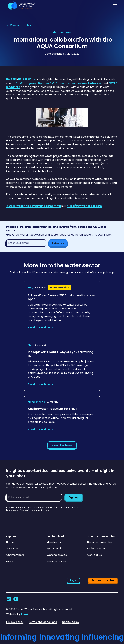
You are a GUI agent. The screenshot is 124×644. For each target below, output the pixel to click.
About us (12, 549)
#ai (59, 206)
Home (10, 542)
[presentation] (33, 519)
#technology (26, 206)
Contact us (95, 555)
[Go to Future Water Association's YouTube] (16, 599)
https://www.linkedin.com (84, 206)
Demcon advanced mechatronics (79, 83)
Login (73, 580)
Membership (55, 542)
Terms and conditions (43, 622)
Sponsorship (55, 549)
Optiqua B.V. (46, 83)
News (10, 561)
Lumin (25, 614)
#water (11, 206)
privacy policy (46, 507)
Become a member (100, 542)
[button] (114, 6)
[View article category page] (62, 32)
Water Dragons (56, 561)
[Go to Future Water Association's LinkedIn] (9, 599)
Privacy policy (15, 622)
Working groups (57, 555)
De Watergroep (26, 83)
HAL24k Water (27, 79)
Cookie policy (71, 622)
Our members (15, 555)
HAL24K (11, 79)
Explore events (96, 549)
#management (46, 206)
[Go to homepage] (20, 6)
